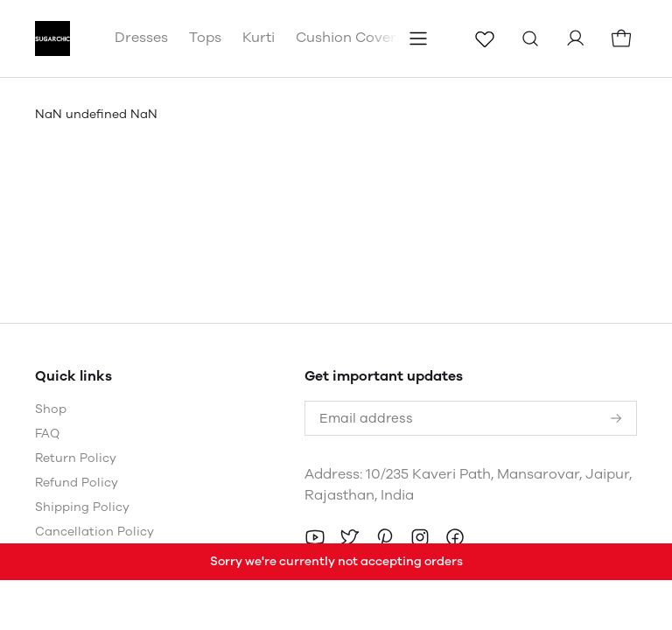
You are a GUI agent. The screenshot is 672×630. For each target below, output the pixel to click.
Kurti (259, 37)
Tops (205, 37)
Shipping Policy (82, 507)
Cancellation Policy (94, 532)
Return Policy (76, 458)
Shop (51, 409)
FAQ (47, 434)
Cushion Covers (350, 37)
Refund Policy (77, 483)
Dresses (141, 37)
